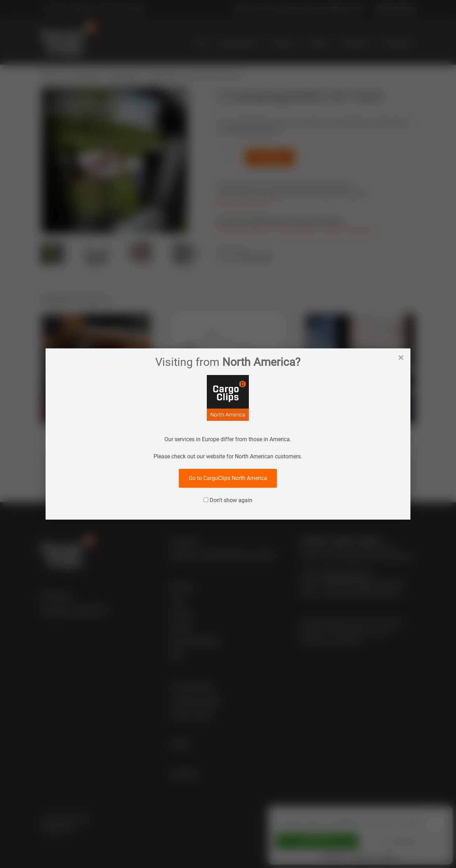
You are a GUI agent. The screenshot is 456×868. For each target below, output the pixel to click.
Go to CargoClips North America (228, 478)
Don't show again (228, 500)
